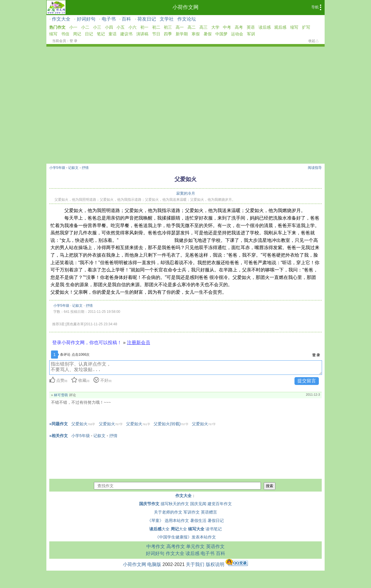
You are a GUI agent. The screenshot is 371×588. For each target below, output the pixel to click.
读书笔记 (214, 529)
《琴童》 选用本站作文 (168, 521)
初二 (156, 27)
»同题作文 (59, 424)
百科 (126, 19)
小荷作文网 (185, 7)
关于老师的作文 (168, 512)
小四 (109, 27)
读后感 (265, 27)
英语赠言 (209, 512)
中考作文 (156, 546)
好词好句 (86, 19)
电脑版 (154, 564)
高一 (180, 27)
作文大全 (61, 19)
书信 (65, 34)
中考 (227, 27)
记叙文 (73, 168)
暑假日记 (216, 521)
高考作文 (176, 546)
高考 (239, 27)
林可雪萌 (61, 395)
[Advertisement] (185, 90)
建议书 (126, 34)
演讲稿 (142, 34)
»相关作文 (59, 436)
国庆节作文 (149, 504)
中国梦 (221, 34)
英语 (251, 27)
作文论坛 (187, 19)
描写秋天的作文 (175, 504)
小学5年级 (57, 168)
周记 (77, 34)
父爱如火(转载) (171, 424)
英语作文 (215, 546)
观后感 (280, 27)
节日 (156, 34)
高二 (192, 27)
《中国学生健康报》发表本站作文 (185, 537)
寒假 (196, 34)
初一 (144, 27)
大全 (159, 529)
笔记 (101, 34)
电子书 (109, 19)
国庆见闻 (198, 504)
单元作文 (195, 546)
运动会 (237, 34)
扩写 (306, 27)
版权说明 (215, 564)
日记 (89, 34)
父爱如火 (83, 424)
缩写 (294, 27)
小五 (121, 27)
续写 (53, 34)
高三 (203, 27)
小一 (73, 27)
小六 (132, 27)
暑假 (208, 34)
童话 (112, 34)
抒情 (85, 168)
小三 (97, 27)
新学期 (182, 34)
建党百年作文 (220, 504)
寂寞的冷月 (186, 193)
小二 (85, 27)
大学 (215, 27)
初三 (168, 27)
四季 (168, 34)
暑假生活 (198, 521)
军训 (251, 34)
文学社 (167, 19)
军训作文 (192, 512)
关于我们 (195, 564)
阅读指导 (315, 168)
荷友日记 (147, 19)
